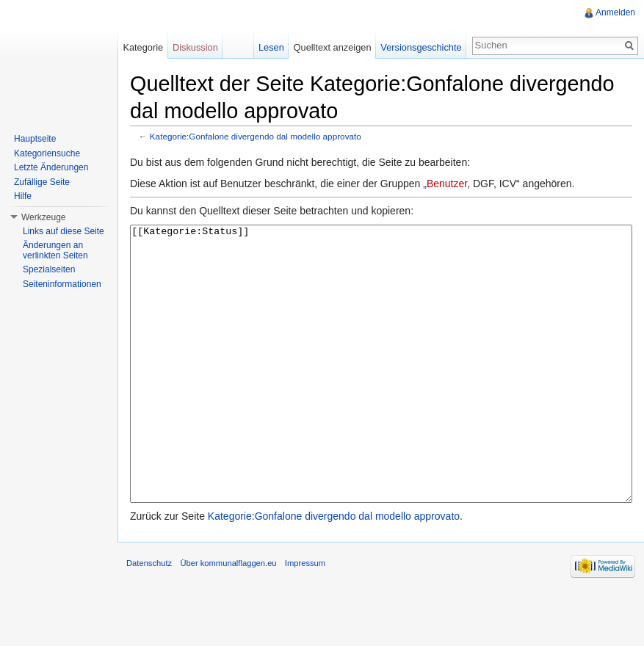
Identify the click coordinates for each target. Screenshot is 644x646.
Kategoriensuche (47, 153)
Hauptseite (35, 139)
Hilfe (23, 196)
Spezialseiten (49, 269)
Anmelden (615, 12)
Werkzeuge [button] (43, 217)
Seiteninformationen (62, 284)
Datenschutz (149, 618)
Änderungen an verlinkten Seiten (55, 250)
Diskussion (195, 47)
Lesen (271, 47)
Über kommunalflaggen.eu (228, 618)
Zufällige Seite (42, 182)
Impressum (305, 618)
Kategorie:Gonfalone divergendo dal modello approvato (256, 136)
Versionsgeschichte (421, 47)
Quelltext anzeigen (333, 47)
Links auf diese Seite (64, 231)
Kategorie (143, 47)
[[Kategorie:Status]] (381, 392)
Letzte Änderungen (51, 167)
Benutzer (447, 184)
